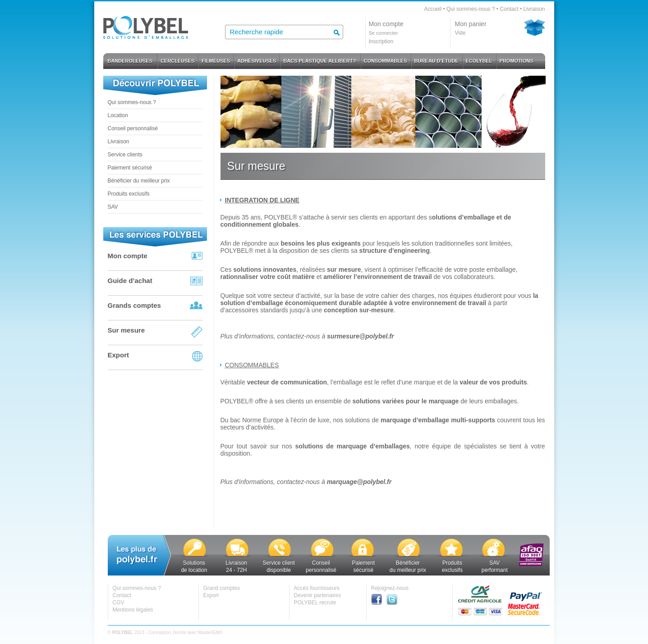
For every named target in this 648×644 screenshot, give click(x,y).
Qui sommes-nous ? (471, 9)
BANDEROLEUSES (130, 61)
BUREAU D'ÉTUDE (437, 61)
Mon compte (128, 256)
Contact (509, 9)
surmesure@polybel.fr (360, 336)
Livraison (534, 9)
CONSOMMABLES (386, 61)
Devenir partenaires (318, 595)
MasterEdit (209, 633)
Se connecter (384, 33)
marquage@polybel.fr (359, 482)
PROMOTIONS (517, 61)
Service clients (125, 155)
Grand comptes (222, 588)
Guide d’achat (130, 281)
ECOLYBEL (479, 61)
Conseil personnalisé (133, 128)
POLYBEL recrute (315, 603)
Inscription (381, 41)
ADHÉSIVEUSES (257, 61)
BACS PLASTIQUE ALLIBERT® (320, 61)
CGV (119, 603)
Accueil (433, 9)
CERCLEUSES (177, 61)
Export (119, 355)
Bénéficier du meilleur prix (139, 181)
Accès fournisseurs (317, 588)
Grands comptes (134, 305)
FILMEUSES (216, 61)
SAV (113, 207)
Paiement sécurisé (130, 168)
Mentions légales (133, 610)
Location (118, 115)
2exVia (179, 633)
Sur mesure (126, 330)
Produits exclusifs (129, 194)
